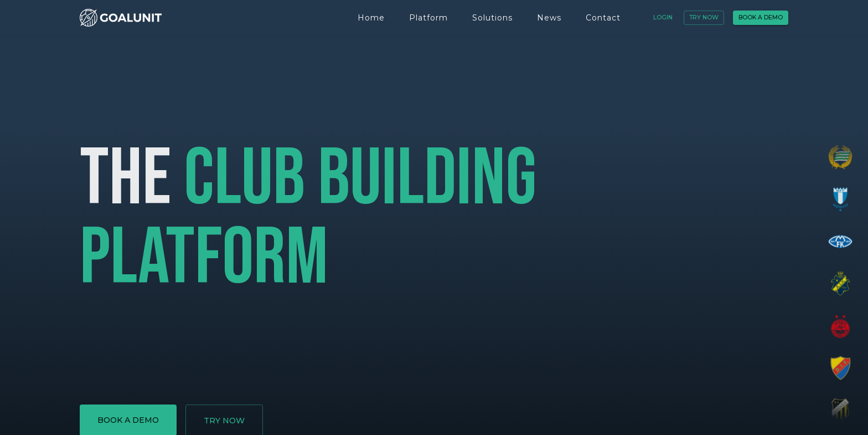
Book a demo (761, 17)
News (549, 18)
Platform (428, 18)
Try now (704, 17)
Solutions (492, 18)
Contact (603, 18)
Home (371, 18)
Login (663, 17)
